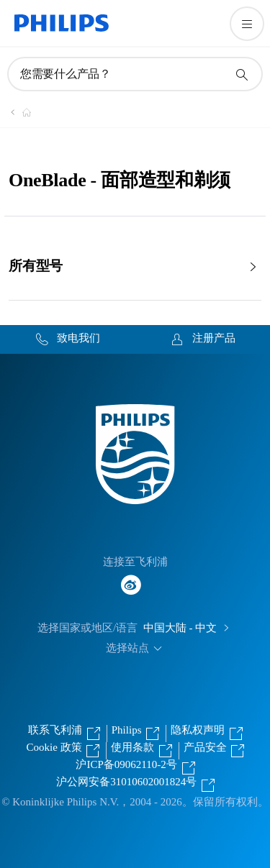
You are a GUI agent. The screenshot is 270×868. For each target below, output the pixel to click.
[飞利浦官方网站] (18, 112)
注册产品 (214, 338)
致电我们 (78, 338)
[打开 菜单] (247, 24)
